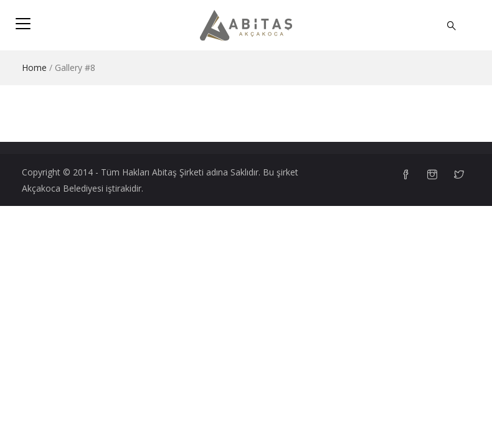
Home (34, 68)
